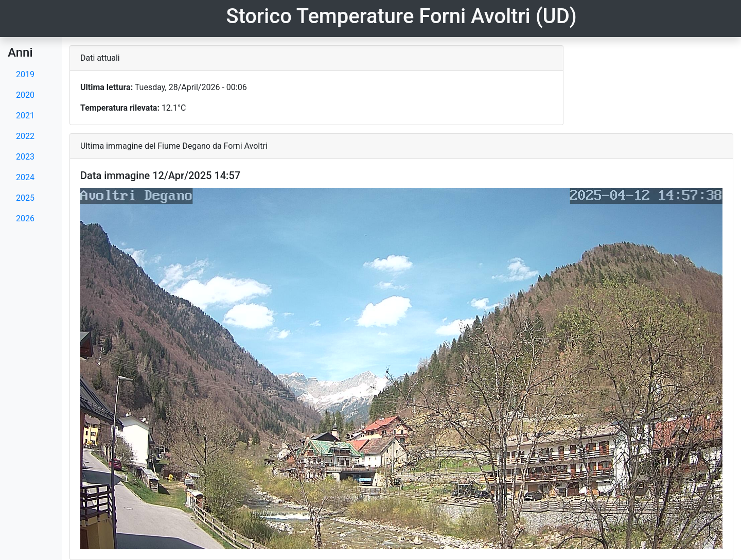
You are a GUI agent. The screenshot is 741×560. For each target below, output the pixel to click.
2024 (25, 177)
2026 (25, 218)
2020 (25, 95)
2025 (25, 198)
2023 (25, 157)
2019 (25, 74)
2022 (25, 136)
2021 (25, 116)
